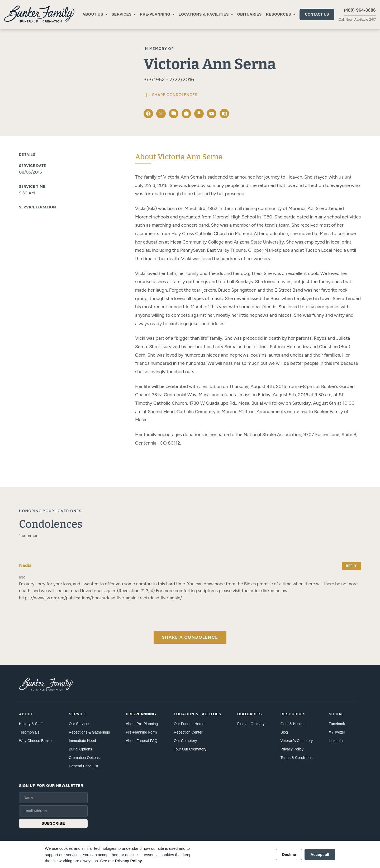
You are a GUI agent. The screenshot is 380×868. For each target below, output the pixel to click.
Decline (289, 854)
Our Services (80, 724)
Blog (284, 732)
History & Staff (31, 724)
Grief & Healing (293, 724)
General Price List (84, 766)
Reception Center (188, 732)
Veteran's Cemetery (297, 741)
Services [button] (122, 14)
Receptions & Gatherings (89, 732)
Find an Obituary (251, 724)
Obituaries (250, 14)
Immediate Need (82, 741)
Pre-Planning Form (141, 732)
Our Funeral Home (189, 724)
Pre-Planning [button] (155, 14)
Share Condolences (170, 95)
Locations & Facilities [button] (204, 14)
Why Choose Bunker (36, 741)
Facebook (337, 724)
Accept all (320, 854)
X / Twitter (337, 732)
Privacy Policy (292, 749)
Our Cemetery (186, 741)
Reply (351, 566)
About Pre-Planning (142, 724)
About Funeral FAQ (142, 741)
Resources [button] (279, 14)
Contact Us (317, 14)
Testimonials (29, 732)
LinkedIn (336, 741)
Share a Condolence (190, 637)
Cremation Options (84, 758)
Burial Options (80, 749)
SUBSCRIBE (53, 823)
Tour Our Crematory (190, 749)
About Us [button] (93, 14)
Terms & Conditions (296, 758)
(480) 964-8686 (360, 10)
